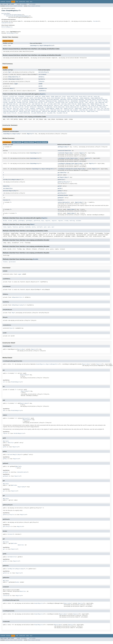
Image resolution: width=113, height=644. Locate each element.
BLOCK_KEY (97, 97)
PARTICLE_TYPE (58, 106)
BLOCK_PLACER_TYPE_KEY (22, 98)
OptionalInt (66, 202)
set (59, 209)
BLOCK (64, 97)
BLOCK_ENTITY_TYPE (72, 97)
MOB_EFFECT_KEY (14, 106)
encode (10, 221)
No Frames (24, 4)
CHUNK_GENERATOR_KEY (97, 98)
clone (5, 227)
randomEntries (43, 88)
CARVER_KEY (75, 98)
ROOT (4, 108)
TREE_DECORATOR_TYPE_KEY (78, 111)
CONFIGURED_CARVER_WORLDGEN (32, 100)
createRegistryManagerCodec (66, 163)
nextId (40, 86)
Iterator (6, 200)
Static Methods (17, 142)
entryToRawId (42, 74)
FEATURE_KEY (12, 103)
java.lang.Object (6, 13)
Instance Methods (29, 142)
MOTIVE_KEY (23, 106)
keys (43, 221)
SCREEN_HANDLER (50, 108)
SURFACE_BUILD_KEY (24, 111)
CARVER (69, 98)
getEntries (61, 180)
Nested (7, 6)
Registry (43, 94)
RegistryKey (16, 79)
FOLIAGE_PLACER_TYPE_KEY (76, 103)
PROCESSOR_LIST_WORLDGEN (45, 107)
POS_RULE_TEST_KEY (18, 107)
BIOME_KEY (38, 97)
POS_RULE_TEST (7, 107)
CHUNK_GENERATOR (85, 98)
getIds (60, 188)
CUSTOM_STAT (6, 101)
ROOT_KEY (9, 108)
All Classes (32, 4)
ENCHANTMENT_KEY (84, 101)
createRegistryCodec (64, 158)
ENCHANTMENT (74, 101)
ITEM (86, 103)
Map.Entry (9, 180)
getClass (22, 227)
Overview (3, 2)
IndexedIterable (6, 23)
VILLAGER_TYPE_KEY (62, 113)
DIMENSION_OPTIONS (51, 101)
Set (4, 180)
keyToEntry (42, 79)
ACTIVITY (6, 97)
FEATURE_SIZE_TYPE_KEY (36, 103)
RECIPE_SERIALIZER (59, 107)
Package (8, 2)
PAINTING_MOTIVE (48, 106)
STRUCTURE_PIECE (44, 110)
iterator (60, 200)
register (48, 221)
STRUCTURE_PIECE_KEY (56, 110)
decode (5, 221)
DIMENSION (42, 101)
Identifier (15, 77)
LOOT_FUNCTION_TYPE (25, 104)
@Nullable (6, 441)
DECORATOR (25, 101)
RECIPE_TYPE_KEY (93, 107)
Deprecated (22, 2)
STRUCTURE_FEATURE (18, 110)
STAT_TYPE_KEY (105, 108)
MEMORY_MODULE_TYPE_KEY (98, 104)
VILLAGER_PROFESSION (24, 113)
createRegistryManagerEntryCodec (68, 169)
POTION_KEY (33, 107)
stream (66, 221)
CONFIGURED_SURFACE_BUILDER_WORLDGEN (96, 100)
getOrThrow (37, 221)
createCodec (61, 153)
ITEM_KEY (91, 103)
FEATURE (5, 103)
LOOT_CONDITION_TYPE (101, 103)
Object (11, 88)
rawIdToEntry (42, 91)
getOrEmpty (21, 221)
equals (9, 227)
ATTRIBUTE (21, 97)
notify (34, 227)
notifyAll (40, 227)
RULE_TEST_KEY (24, 108)
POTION (27, 107)
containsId (61, 151)
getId (59, 186)
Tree (17, 2)
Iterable (96, 21)
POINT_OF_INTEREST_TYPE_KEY (100, 106)
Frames (19, 4)
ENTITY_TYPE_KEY (103, 101)
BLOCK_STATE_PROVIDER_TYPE (38, 98)
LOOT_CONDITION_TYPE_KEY (10, 104)
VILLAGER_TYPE (51, 113)
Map (9, 72)
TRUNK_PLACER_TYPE (92, 111)
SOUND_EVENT (78, 108)
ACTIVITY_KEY (13, 97)
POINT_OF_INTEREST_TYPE (83, 106)
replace (60, 202)
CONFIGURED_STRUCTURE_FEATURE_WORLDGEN (72, 100)
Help (31, 2)
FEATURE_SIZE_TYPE (22, 103)
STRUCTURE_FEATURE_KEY (31, 110)
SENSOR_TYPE (59, 108)
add (59, 147)
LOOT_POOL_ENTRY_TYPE (54, 104)
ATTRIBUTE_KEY (30, 97)
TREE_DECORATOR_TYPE (63, 111)
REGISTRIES (103, 107)
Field (11, 6)
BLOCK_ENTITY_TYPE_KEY (86, 97)
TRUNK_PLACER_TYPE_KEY (10, 113)
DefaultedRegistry (7, 27)
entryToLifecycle (44, 72)
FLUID (45, 103)
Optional (6, 191)
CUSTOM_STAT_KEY (16, 101)
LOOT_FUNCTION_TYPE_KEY (39, 104)
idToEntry (41, 77)
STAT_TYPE (97, 108)
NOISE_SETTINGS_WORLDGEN (35, 106)
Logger (16, 84)
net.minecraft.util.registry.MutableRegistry (17, 16)
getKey (60, 191)
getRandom (61, 195)
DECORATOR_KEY (33, 101)
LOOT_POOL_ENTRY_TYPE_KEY (69, 104)
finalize (15, 227)
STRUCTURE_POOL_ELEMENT (71, 110)
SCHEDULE (32, 108)
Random (66, 195)
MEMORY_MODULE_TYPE (84, 104)
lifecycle (41, 81)
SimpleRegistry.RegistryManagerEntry (41, 45)
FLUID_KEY (51, 103)
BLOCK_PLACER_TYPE (8, 98)
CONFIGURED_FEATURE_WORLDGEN (50, 100)
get (59, 173)
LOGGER (40, 84)
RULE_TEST (16, 108)
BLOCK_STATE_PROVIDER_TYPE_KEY (56, 98)
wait (45, 227)
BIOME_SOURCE (46, 97)
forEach (5, 262)
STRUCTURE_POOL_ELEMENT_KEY (87, 110)
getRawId (60, 198)
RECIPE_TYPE (84, 107)
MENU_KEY (6, 106)
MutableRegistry (11, 33)
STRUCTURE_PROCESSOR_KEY (10, 111)
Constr (15, 6)
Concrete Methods (42, 142)
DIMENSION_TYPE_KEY (64, 101)
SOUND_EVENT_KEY (88, 108)
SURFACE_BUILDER (36, 111)
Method (20, 6)
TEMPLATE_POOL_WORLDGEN (49, 111)
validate (78, 221)
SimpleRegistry (8, 134)
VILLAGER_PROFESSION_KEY (38, 113)
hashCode (28, 227)
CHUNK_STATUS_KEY (17, 100)
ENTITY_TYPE (93, 101)
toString (72, 221)
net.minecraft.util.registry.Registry (13, 15)
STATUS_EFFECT (7, 110)
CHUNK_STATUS (7, 100)
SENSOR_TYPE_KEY (69, 108)
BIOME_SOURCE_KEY (56, 97)
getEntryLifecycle (63, 182)
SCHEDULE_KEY (40, 108)
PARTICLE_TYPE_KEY (69, 106)
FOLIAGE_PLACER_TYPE (61, 103)
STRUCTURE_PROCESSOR (103, 110)
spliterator (12, 262)
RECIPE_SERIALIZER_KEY (72, 107)
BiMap (10, 77)
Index (28, 2)
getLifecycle (62, 193)
